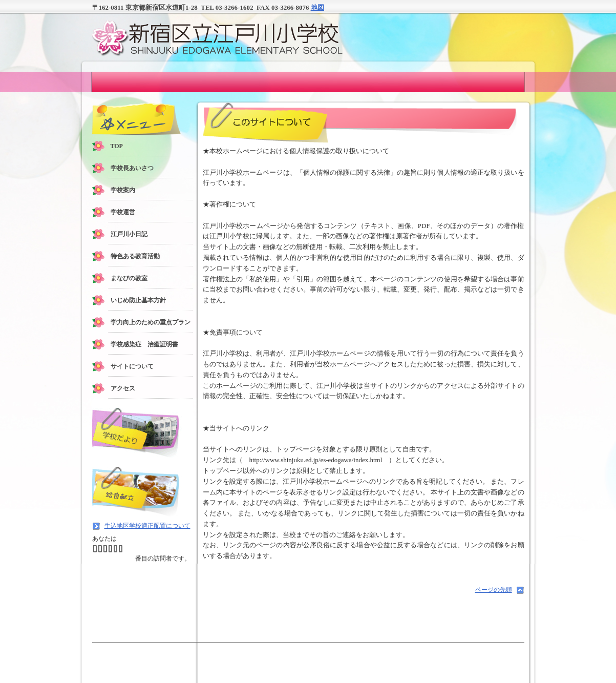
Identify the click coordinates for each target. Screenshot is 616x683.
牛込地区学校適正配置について (147, 526)
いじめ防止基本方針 (138, 300)
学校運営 (123, 212)
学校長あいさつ (132, 168)
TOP (117, 146)
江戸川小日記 (129, 234)
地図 (317, 7)
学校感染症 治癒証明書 (144, 344)
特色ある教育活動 (135, 256)
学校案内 (123, 190)
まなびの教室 (129, 278)
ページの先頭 (494, 590)
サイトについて (132, 366)
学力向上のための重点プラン (151, 322)
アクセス (123, 388)
